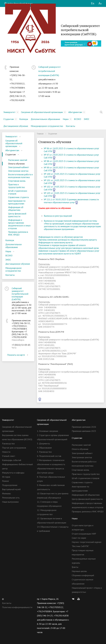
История (6, 477)
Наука (66, 119)
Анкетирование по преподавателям (17, 202)
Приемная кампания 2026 (84, 427)
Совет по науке (79, 538)
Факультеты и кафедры (13, 473)
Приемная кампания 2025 (84, 431)
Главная (40, 134)
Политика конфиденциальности (17, 607)
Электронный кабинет (19, 167)
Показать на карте (18, 355)
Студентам (9, 119)
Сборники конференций (83, 575)
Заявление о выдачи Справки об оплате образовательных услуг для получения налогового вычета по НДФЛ (69, 252)
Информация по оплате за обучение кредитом (61, 237)
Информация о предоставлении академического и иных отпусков (19, 224)
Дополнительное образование (45, 119)
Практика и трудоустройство (16, 186)
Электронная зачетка (18, 171)
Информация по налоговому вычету (55, 242)
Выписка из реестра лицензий (58, 216)
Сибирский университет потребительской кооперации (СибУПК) (50, 71)
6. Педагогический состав (49, 456)
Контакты (70, 126)
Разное (5, 481)
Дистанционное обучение (16, 126)
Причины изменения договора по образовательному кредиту (68, 240)
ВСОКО (77, 119)
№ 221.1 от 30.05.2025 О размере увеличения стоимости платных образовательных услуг (71, 201)
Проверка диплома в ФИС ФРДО (18, 233)
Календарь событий (12, 460)
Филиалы (6, 493)
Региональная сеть (11, 498)
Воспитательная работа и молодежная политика (20, 176)
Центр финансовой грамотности (17, 215)
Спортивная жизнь (17, 181)
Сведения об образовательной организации (42, 112)
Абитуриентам (75, 112)
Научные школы (79, 571)
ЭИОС (87, 119)
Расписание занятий (18, 160)
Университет (9, 112)
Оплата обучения (16, 164)
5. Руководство (44, 452)
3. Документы (43, 443)
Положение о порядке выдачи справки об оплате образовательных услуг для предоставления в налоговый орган (69, 247)
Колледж (24, 119)
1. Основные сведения (47, 431)
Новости (6, 452)
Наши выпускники (10, 502)
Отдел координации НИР (84, 534)
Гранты (75, 567)
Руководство (8, 443)
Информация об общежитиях (16, 209)
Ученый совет (9, 456)
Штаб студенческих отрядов (18, 192)
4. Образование (44, 448)
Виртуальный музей (11, 489)
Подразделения (10, 485)
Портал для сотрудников (14, 448)
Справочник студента (18, 197)
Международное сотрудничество (47, 126)
